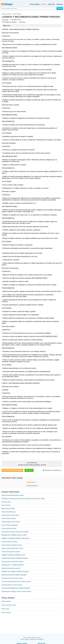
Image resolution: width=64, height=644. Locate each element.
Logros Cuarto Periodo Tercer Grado (12, 548)
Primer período (6, 601)
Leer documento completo (13, 470)
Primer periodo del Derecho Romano (12, 562)
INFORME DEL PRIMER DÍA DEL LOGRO (14, 535)
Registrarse (44, 4)
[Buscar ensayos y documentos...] (28, 8)
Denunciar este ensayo (32, 485)
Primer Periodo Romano (9, 512)
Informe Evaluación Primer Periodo (12, 585)
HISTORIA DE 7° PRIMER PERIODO (13, 565)
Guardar (29, 470)
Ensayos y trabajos (35, 4)
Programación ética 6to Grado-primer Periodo (15, 532)
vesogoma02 (5, 20)
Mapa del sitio (41, 643)
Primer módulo (6, 613)
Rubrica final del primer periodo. (11, 568)
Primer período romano (9, 605)
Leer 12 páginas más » (32, 463)
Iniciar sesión (51, 4)
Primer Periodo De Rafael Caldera (12, 545)
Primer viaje (5, 609)
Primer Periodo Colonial (9, 519)
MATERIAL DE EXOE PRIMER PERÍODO (14, 575)
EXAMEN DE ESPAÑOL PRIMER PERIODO (15, 558)
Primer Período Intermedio (9, 542)
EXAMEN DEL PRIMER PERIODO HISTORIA (15, 572)
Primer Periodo (6, 505)
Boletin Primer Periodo (8, 509)
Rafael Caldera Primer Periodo (11, 522)
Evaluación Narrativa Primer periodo (12, 578)
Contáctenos (59, 4)
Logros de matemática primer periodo (13, 495)
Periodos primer (6, 502)
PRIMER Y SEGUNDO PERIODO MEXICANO (15, 538)
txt (41, 465)
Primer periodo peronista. (9, 528)
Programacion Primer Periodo (10, 515)
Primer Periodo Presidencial (10, 525)
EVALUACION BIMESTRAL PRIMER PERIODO (16, 588)
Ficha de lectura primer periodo (11, 552)
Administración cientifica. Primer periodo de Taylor (16, 592)
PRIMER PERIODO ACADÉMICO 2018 (13, 555)
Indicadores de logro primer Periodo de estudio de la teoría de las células (23, 499)
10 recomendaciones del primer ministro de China (16, 582)
